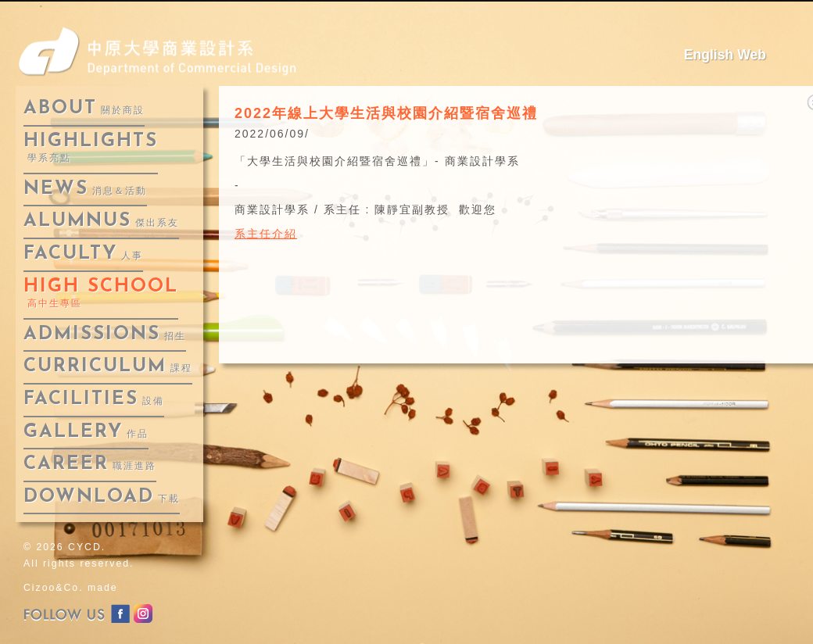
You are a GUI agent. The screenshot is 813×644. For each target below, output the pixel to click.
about (84, 109)
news (85, 189)
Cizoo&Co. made (71, 588)
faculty (83, 254)
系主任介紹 (266, 234)
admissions (105, 335)
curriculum (108, 367)
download (102, 497)
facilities (94, 399)
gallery (86, 432)
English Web (725, 55)
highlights (91, 148)
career (90, 464)
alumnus (101, 221)
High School (101, 293)
